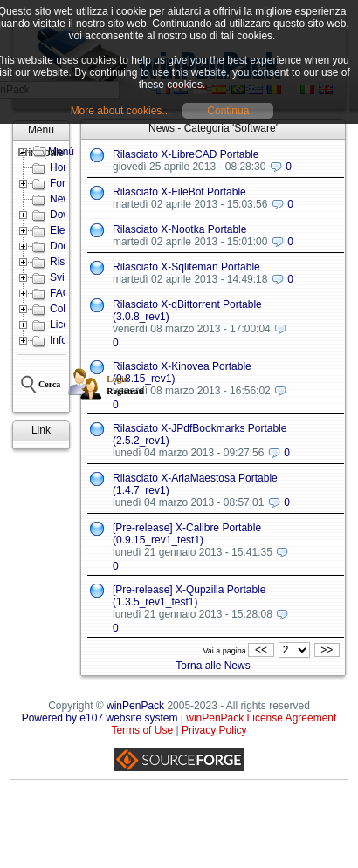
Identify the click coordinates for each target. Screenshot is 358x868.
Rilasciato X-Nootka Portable (179, 229)
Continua (228, 111)
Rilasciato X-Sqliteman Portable (186, 267)
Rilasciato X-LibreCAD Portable (186, 154)
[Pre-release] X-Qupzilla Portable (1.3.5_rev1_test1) (189, 596)
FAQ (60, 293)
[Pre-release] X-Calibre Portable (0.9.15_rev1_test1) (187, 534)
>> (327, 650)
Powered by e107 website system (100, 718)
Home (64, 167)
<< (261, 650)
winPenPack (135, 706)
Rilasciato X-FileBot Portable (179, 192)
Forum (65, 183)
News (63, 199)
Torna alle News (213, 666)
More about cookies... (121, 111)
